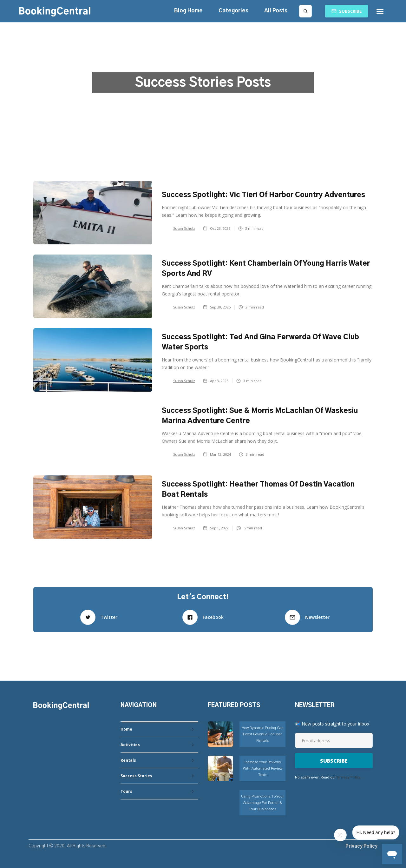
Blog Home (188, 11)
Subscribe (350, 11)
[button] (233, 11)
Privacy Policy (349, 777)
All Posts (276, 11)
